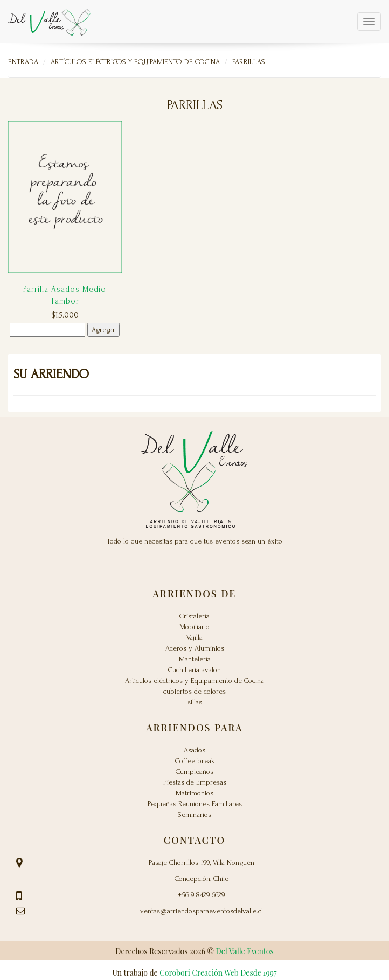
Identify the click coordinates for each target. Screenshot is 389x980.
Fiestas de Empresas (195, 782)
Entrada (23, 62)
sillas (195, 702)
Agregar (103, 330)
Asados (194, 750)
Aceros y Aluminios (195, 648)
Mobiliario (194, 627)
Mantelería (195, 659)
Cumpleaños (194, 771)
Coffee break (195, 761)
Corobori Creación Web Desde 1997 (218, 973)
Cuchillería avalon (194, 670)
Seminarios (194, 815)
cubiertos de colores (194, 691)
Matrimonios (194, 793)
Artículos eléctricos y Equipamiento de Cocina (135, 62)
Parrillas (249, 62)
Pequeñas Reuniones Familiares (195, 804)
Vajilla (194, 637)
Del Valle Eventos (245, 951)
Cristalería (194, 616)
